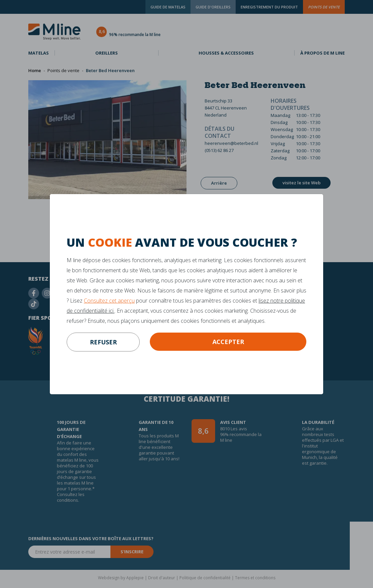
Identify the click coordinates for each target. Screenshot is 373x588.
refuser (103, 342)
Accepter (228, 342)
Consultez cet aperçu (109, 301)
